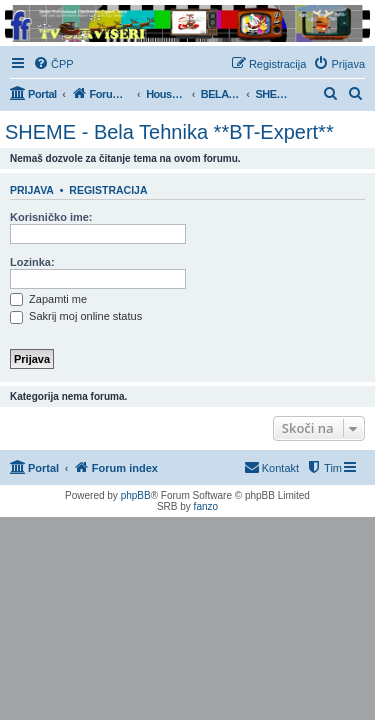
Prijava (32, 190)
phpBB (136, 495)
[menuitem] (53, 64)
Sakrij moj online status (76, 316)
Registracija (108, 190)
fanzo (206, 506)
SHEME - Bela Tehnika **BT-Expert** (169, 132)
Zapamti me (48, 299)
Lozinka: (32, 262)
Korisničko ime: (51, 217)
